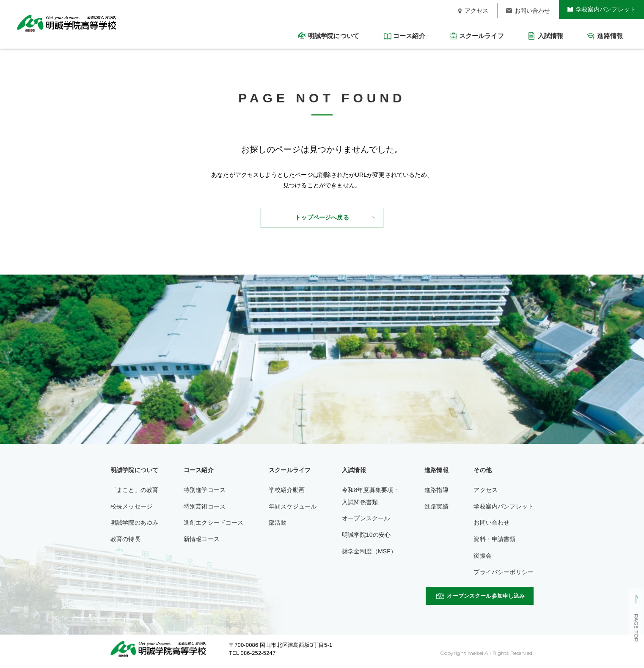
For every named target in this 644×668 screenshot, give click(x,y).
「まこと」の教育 (134, 490)
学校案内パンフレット (504, 506)
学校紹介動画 (287, 490)
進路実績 (436, 506)
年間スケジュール (293, 506)
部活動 (278, 522)
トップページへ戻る (322, 217)
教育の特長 (125, 539)
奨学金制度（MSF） (369, 551)
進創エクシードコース (214, 522)
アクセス (486, 490)
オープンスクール (366, 518)
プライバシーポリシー (504, 572)
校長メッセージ (131, 506)
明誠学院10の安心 (366, 535)
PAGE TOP (636, 628)
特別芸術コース (205, 506)
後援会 (482, 555)
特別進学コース (205, 490)
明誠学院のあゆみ (134, 522)
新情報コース (202, 539)
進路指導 (436, 490)
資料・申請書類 (494, 539)
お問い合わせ (491, 522)
